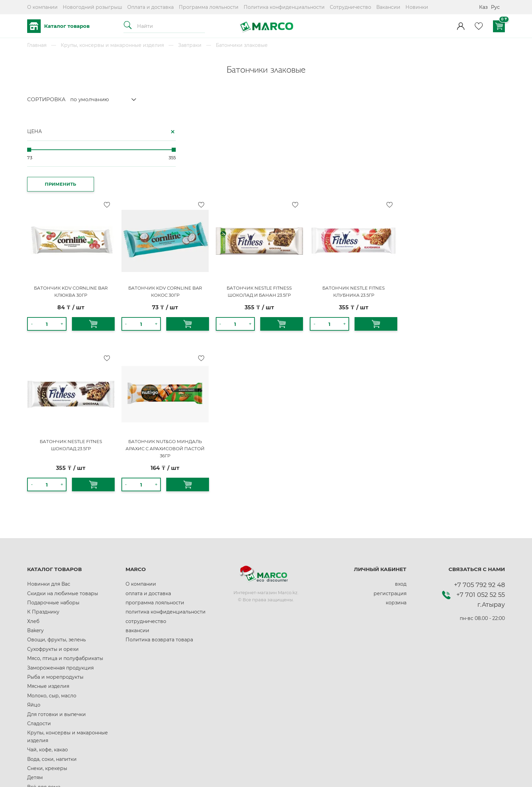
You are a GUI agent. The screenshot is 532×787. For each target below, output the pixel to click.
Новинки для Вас (49, 500)
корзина (396, 519)
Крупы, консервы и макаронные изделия (112, 45)
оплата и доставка (148, 510)
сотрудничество (146, 538)
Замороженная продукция (60, 584)
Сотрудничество (350, 7)
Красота (37, 731)
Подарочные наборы (53, 519)
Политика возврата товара (159, 556)
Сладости (39, 640)
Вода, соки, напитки (52, 676)
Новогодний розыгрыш (92, 7)
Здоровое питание (51, 722)
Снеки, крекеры (47, 685)
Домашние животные (54, 741)
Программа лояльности (209, 7)
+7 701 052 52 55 (481, 511)
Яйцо (34, 622)
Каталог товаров (58, 26)
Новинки (417, 7)
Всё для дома (44, 703)
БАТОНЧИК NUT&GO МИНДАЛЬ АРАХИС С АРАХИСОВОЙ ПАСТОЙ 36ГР (281, 365)
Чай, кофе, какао (47, 666)
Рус (495, 7)
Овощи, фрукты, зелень (56, 556)
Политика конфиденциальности (284, 7)
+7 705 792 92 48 (479, 501)
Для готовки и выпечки (56, 631)
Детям (35, 694)
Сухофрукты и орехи (53, 566)
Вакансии (388, 7)
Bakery (35, 547)
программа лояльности (155, 519)
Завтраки (190, 45)
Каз (483, 7)
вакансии (137, 547)
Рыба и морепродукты (55, 593)
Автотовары (42, 713)
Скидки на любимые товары (63, 510)
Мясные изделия (48, 603)
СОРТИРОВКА (46, 99)
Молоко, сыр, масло (52, 612)
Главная (37, 45)
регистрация (390, 510)
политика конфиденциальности (166, 529)
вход (401, 500)
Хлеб (33, 538)
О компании (42, 7)
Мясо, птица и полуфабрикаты (65, 575)
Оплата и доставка (150, 7)
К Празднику (43, 529)
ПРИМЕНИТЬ (51, 182)
